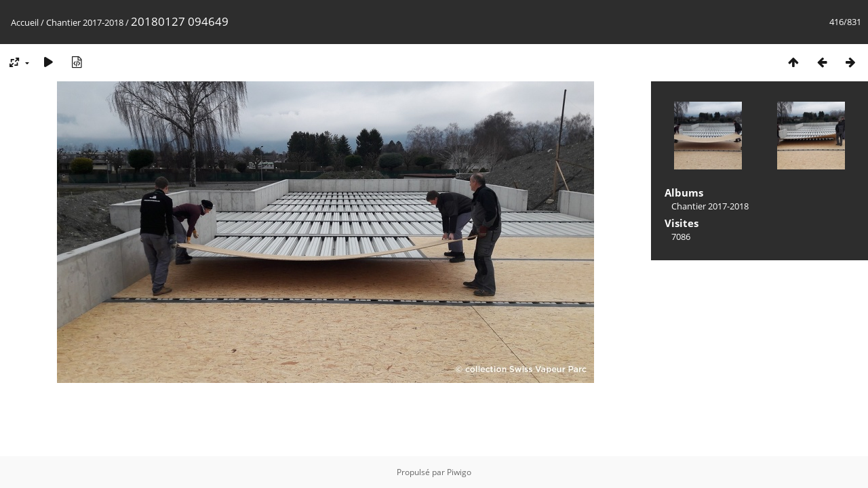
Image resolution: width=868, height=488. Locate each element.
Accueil (25, 22)
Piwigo (459, 472)
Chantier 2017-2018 (85, 22)
